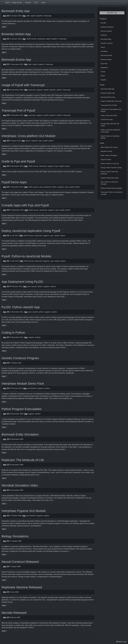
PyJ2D (56, 148)
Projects (28, 3)
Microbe (62, 419)
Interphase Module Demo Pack (23, 383)
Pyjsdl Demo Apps (14, 182)
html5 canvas (32, 39)
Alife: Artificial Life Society (109, 147)
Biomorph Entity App (16, 11)
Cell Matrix (104, 51)
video (17, 496)
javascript (41, 39)
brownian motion (53, 44)
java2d (34, 286)
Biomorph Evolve (8, 70)
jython (28, 141)
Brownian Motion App (16, 34)
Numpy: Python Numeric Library (111, 168)
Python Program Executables (22, 409)
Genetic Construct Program (20, 358)
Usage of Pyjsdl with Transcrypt (23, 85)
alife (28, 16)
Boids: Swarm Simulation (109, 155)
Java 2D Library (106, 160)
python (59, 90)
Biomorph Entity (11, 21)
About (43, 3)
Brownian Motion (106, 59)
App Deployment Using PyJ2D (22, 282)
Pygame (10, 98)
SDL (35, 241)
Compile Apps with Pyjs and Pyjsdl (25, 205)
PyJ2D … (63, 297)
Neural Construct (87, 419)
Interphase (5, 146)
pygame (40, 90)
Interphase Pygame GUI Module (24, 511)
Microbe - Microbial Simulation (37, 546)
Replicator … (38, 526)
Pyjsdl (7, 95)
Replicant (5, 470)
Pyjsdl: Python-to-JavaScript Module (26, 256)
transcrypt (48, 16)
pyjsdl (33, 16)
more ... (4, 27)
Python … (32, 628)
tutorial (61, 195)
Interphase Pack (16, 396)
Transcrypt (59, 95)
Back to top (122, 642)
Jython (23, 294)
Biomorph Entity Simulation (20, 434)
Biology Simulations (15, 536)
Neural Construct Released (20, 562)
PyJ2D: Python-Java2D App (21, 307)
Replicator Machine (73, 419)
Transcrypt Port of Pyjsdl (18, 110)
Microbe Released (14, 613)
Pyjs (37, 172)
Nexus (103, 47)
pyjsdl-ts (40, 16)
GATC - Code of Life (12, 3)
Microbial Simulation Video (20, 485)
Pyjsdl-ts (22, 95)
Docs (36, 3)
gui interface (32, 388)
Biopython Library (106, 151)
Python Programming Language (111, 188)
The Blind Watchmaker (54, 74)
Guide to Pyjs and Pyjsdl (18, 161)
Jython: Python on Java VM (110, 164)
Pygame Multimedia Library (110, 178)
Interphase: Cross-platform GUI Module (29, 136)
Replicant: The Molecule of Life (23, 460)
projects (7, 343)
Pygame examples (72, 192)
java (41, 187)
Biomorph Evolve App (16, 60)
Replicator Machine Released (22, 587)
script (64, 220)
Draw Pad (104, 64)
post (22, 220)
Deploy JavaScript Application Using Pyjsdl (31, 231)
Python (4, 98)
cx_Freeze (47, 422)
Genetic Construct (8, 368)
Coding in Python (13, 333)
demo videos (22, 500)
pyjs (40, 141)
